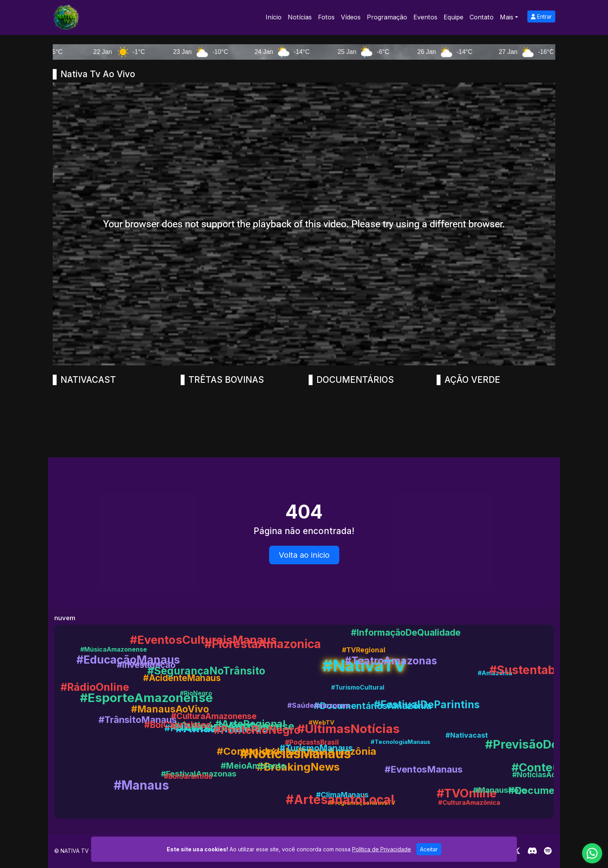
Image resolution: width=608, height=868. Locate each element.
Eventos (425, 17)
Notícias (300, 17)
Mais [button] (507, 17)
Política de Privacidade (382, 849)
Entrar (541, 16)
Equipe (453, 17)
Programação (387, 17)
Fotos (326, 17)
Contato (482, 17)
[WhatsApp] (592, 853)
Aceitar (429, 849)
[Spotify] (548, 851)
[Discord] (532, 851)
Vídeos (351, 17)
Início (274, 17)
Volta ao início (304, 555)
